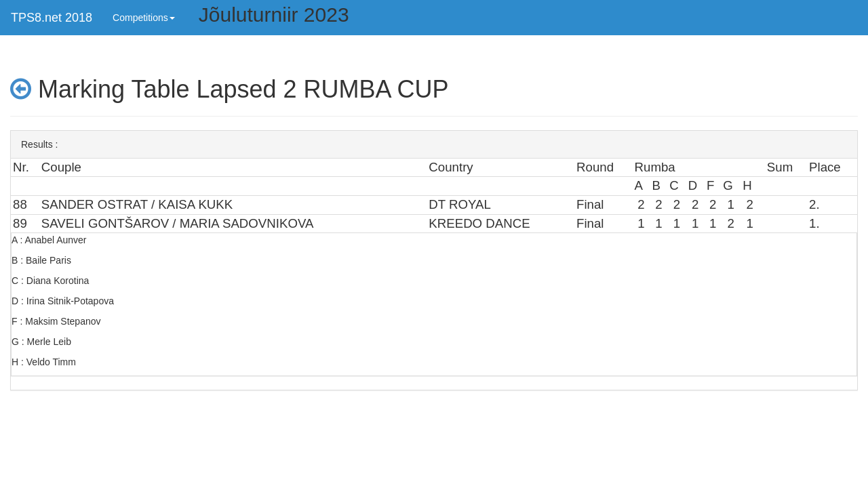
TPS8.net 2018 (52, 18)
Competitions (144, 18)
